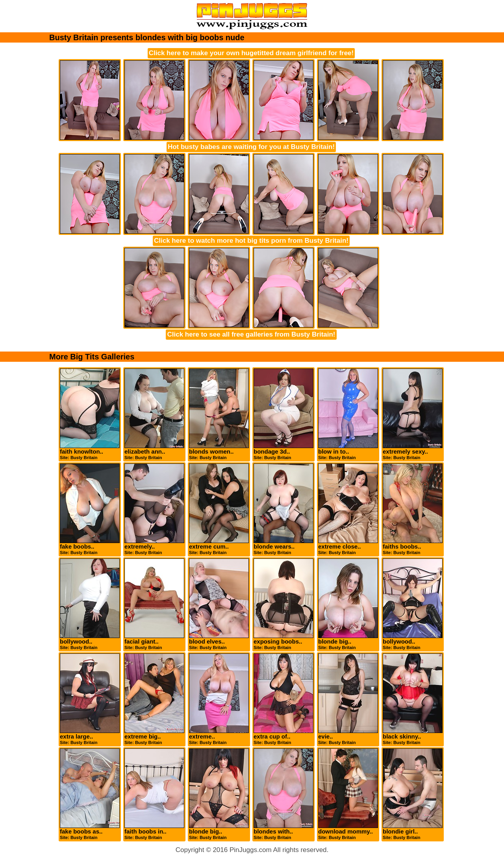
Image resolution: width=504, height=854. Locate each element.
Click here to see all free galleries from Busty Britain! (251, 334)
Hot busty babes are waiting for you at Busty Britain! (251, 147)
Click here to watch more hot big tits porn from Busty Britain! (251, 241)
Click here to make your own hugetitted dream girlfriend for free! (251, 53)
